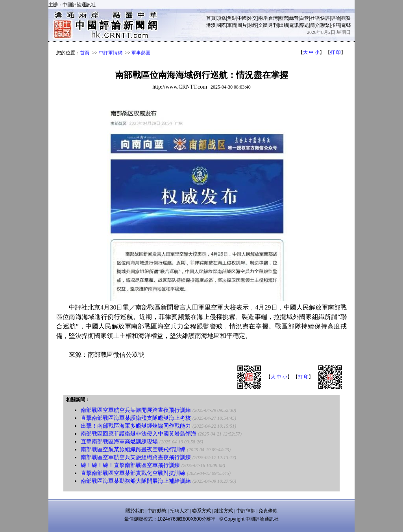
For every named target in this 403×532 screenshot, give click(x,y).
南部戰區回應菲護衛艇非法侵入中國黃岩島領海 (139, 434)
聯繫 (325, 25)
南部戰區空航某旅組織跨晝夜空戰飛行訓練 (133, 450)
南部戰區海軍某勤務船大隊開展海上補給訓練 (136, 481)
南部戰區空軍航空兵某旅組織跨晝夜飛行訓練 (136, 457)
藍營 (284, 18)
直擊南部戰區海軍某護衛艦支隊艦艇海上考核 (136, 418)
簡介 (315, 25)
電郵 (346, 25)
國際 (221, 25)
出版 (284, 25)
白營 (304, 18)
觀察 (346, 18)
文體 (263, 25)
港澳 (211, 25)
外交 (252, 18)
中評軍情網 (111, 53)
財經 (252, 25)
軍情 (232, 25)
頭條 (221, 18)
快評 (325, 18)
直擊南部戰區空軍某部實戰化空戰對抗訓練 (133, 473)
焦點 (232, 18)
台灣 (273, 18)
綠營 (294, 18)
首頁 (211, 18)
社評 (315, 18)
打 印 (336, 52)
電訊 (294, 25)
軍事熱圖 (141, 53)
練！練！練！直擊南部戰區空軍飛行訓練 (130, 465)
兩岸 (263, 18)
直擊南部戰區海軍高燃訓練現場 (119, 442)
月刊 (273, 25)
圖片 (242, 25)
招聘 (336, 25)
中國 (242, 18)
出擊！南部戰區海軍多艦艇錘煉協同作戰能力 (136, 426)
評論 (336, 18)
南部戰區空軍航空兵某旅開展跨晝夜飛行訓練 (136, 410)
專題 (304, 25)
